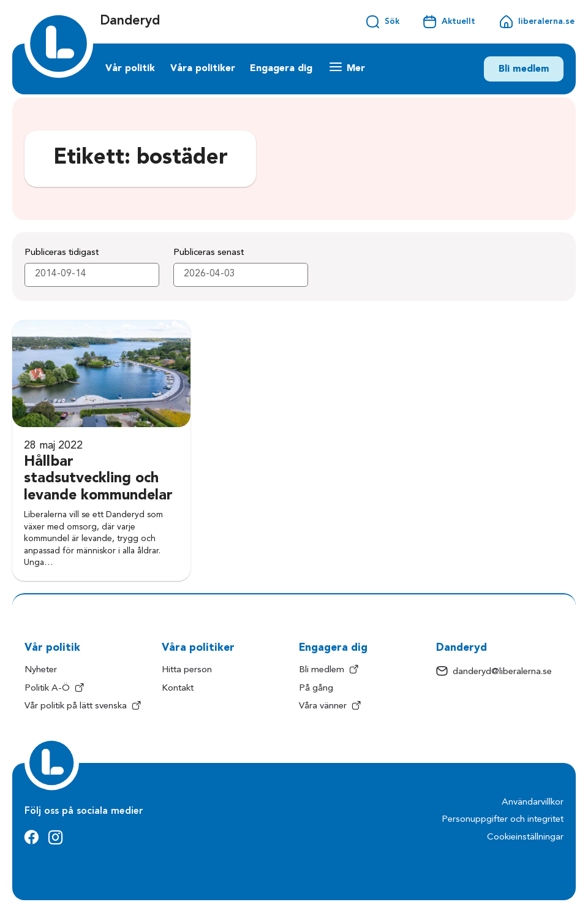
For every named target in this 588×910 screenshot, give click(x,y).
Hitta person (187, 670)
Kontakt (178, 688)
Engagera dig (281, 69)
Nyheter (41, 670)
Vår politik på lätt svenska (83, 707)
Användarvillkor (533, 802)
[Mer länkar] (348, 69)
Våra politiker (203, 69)
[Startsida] (59, 44)
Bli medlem (524, 69)
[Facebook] (32, 838)
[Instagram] (55, 838)
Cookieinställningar (525, 837)
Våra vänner (330, 707)
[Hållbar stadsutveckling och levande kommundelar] (101, 450)
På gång (316, 688)
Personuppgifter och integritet (503, 820)
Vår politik (130, 69)
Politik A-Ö (54, 689)
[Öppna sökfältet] (382, 22)
